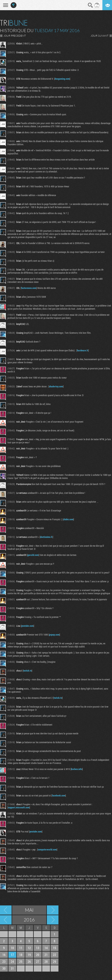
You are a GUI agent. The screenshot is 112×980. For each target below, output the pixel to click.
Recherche (90, 5)
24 (12, 962)
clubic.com (68, 519)
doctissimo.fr (46, 537)
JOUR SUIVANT (100, 36)
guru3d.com (33, 555)
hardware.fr (83, 350)
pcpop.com (54, 635)
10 (12, 948)
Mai (29, 910)
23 (4, 962)
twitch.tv (27, 671)
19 (29, 955)
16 (4, 955)
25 (21, 962)
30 (4, 968)
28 (46, 962)
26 (29, 962)
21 (46, 955)
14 (46, 948)
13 (38, 948)
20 (38, 955)
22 (55, 955)
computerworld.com (47, 849)
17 (12, 955)
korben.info (77, 769)
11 (21, 948)
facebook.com (59, 795)
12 (29, 948)
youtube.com (27, 626)
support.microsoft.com (19, 807)
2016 (29, 920)
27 (38, 962)
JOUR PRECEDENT (15, 36)
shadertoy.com (56, 386)
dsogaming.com (62, 79)
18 (21, 955)
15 (55, 948)
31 (12, 968)
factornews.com (29, 288)
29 (55, 962)
